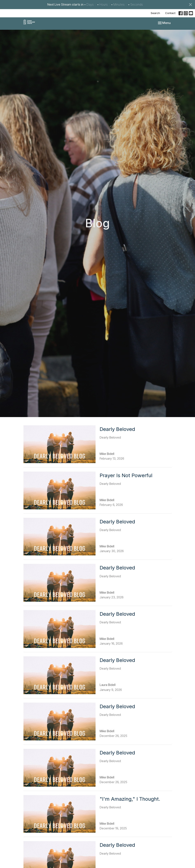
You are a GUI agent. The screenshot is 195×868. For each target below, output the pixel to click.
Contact (170, 13)
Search (155, 13)
